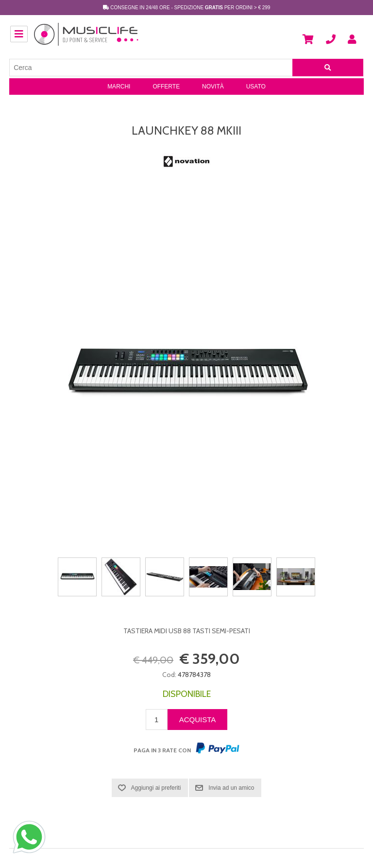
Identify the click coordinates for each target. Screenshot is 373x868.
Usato (256, 87)
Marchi (119, 87)
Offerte (166, 87)
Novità (213, 87)
